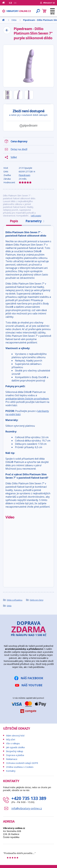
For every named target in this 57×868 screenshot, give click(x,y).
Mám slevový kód (15, 735)
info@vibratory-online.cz (27, 808)
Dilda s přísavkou (15, 600)
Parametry (35, 221)
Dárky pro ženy (37, 600)
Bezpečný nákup (15, 751)
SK (15, 3)
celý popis (36, 216)
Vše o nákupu (13, 743)
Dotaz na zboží (19, 149)
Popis (14, 221)
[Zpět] (7, 30)
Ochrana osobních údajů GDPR (22, 763)
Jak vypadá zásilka (15, 747)
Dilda (9, 606)
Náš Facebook (32, 678)
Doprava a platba (15, 755)
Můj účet (11, 739)
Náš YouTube (32, 685)
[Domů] (5, 3)
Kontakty (11, 771)
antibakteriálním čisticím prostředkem (27, 399)
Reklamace (12, 759)
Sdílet (14, 157)
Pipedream (24, 175)
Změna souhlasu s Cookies (20, 767)
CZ (10, 3)
